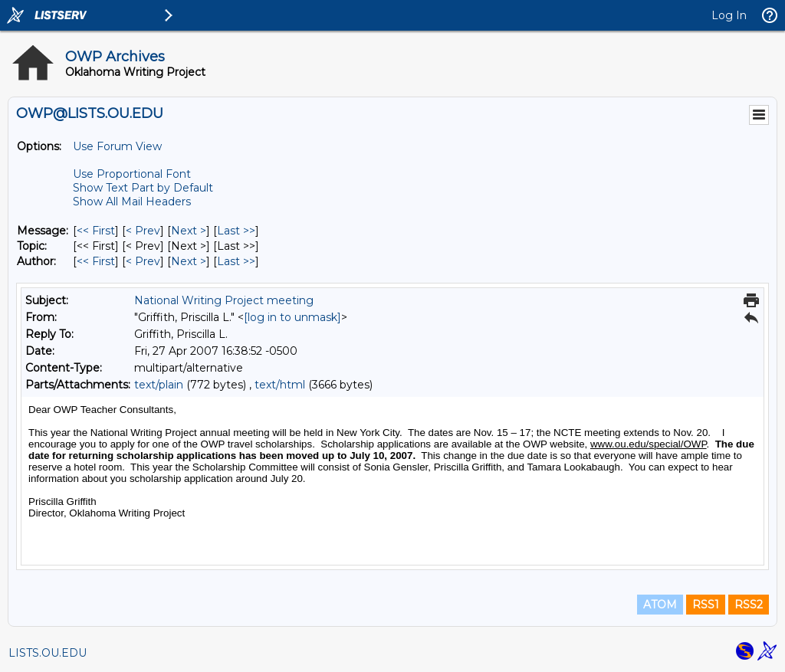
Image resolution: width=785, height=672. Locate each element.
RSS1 (706, 605)
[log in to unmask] (292, 317)
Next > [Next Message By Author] (189, 261)
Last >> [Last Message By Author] (236, 261)
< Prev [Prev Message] (143, 231)
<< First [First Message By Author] (96, 261)
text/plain (159, 385)
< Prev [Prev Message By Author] (143, 261)
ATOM (660, 605)
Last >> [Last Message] (236, 231)
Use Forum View (117, 146)
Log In (729, 15)
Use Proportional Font (132, 174)
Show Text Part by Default (143, 188)
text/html (280, 385)
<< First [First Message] (96, 231)
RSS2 (749, 605)
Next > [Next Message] (189, 231)
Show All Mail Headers (132, 202)
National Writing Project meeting (224, 300)
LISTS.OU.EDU (48, 653)
